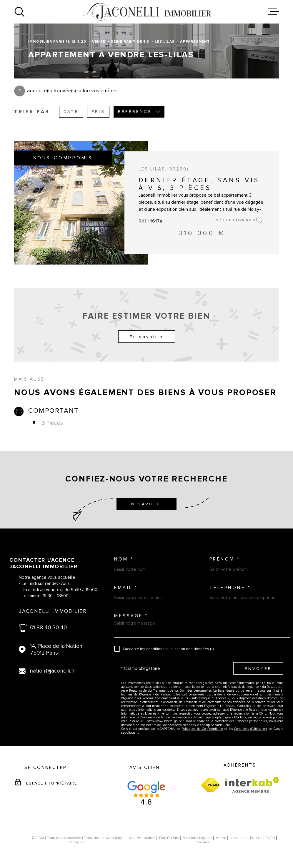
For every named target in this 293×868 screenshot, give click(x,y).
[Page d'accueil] (146, 12)
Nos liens (238, 838)
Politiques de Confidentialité (202, 729)
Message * (131, 616)
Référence (139, 112)
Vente (99, 42)
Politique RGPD (263, 838)
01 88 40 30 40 (48, 628)
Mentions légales (198, 838)
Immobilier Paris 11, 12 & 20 (57, 42)
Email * (126, 588)
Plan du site (169, 838)
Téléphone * (230, 588)
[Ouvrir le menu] (274, 12)
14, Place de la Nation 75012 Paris (56, 650)
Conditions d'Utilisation (250, 729)
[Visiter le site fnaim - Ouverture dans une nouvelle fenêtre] (211, 785)
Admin (221, 838)
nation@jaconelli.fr (53, 671)
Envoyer (258, 668)
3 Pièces (52, 423)
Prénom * (225, 559)
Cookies (202, 842)
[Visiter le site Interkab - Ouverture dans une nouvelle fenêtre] (252, 785)
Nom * (124, 559)
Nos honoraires (142, 838)
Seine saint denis (130, 42)
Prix (98, 112)
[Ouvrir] (19, 12)
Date (71, 112)
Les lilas (165, 42)
